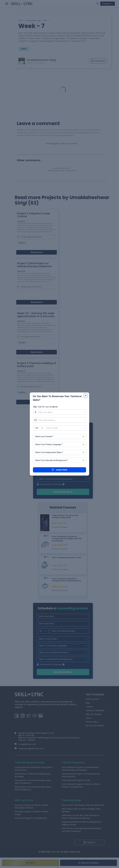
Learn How (60, 470)
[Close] (86, 396)
